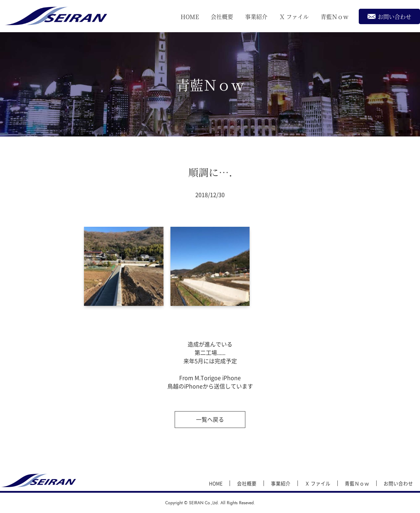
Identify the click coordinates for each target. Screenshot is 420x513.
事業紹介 (256, 17)
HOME (190, 17)
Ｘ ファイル (294, 17)
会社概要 (222, 17)
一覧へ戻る (210, 419)
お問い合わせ (389, 16)
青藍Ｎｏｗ (335, 17)
